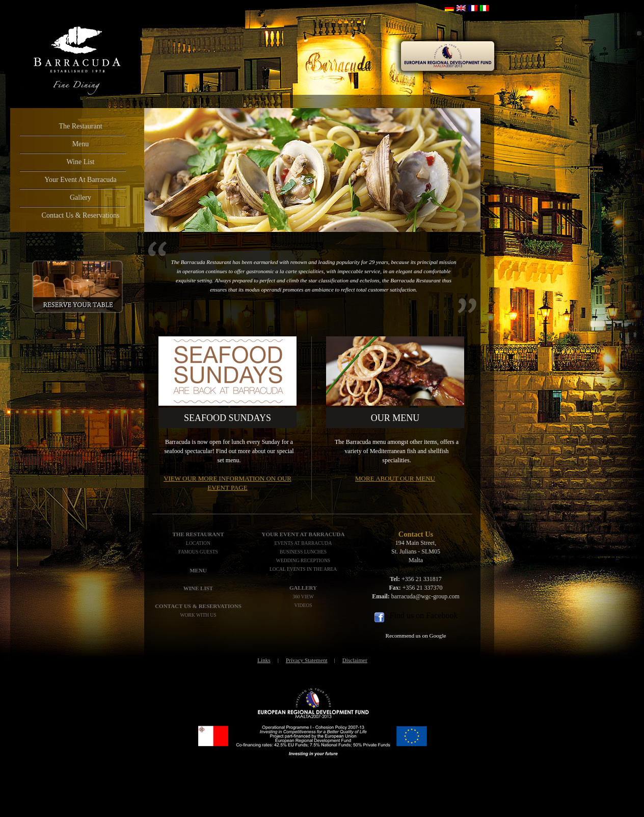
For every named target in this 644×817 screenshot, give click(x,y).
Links (264, 660)
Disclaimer (355, 660)
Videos (303, 605)
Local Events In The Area (303, 569)
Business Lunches (303, 552)
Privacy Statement (307, 660)
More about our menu (395, 478)
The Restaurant (80, 126)
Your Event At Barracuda (80, 180)
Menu (81, 144)
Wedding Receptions (303, 560)
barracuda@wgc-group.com (425, 596)
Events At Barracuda (303, 543)
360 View (303, 597)
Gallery (81, 197)
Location (198, 543)
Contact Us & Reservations (81, 215)
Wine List (80, 162)
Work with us (198, 615)
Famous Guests (198, 552)
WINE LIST (198, 588)
